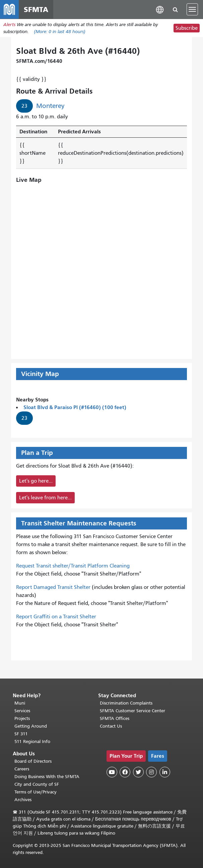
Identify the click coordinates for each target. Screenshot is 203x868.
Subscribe (187, 28)
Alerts (9, 25)
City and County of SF (37, 784)
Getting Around (31, 726)
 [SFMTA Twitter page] (138, 772)
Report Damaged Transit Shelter (53, 587)
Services (22, 711)
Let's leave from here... (45, 498)
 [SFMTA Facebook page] (125, 772)
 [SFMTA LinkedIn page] (165, 772)
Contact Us (111, 726)
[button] (160, 9)
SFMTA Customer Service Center (132, 711)
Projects (22, 718)
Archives (23, 800)
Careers (22, 769)
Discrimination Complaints (126, 703)
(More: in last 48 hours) (60, 32)
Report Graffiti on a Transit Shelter (56, 617)
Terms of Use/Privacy (36, 792)
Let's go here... (36, 481)
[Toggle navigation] (192, 9)
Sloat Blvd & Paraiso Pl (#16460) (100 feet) (75, 407)
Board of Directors (33, 761)
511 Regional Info (32, 741)
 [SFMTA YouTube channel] (112, 772)
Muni (20, 703)
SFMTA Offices (115, 718)
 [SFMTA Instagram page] (151, 772)
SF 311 (21, 734)
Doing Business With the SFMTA (47, 777)
